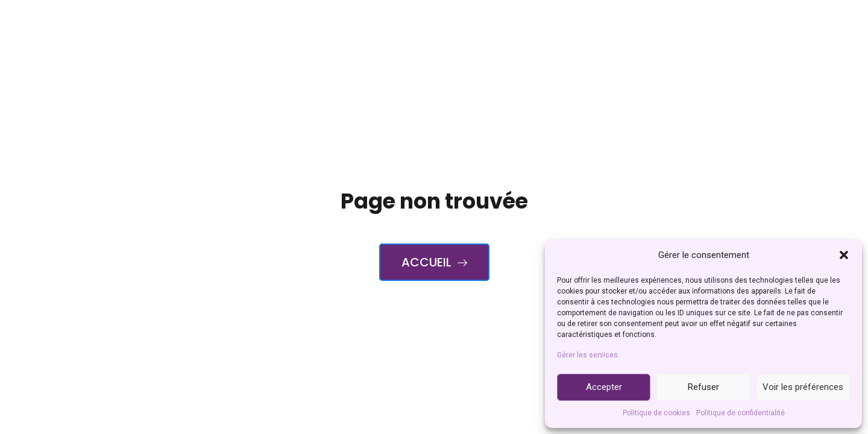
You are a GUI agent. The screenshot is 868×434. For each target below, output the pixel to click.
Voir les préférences (803, 387)
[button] (844, 255)
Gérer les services (587, 355)
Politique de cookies (656, 413)
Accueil (434, 262)
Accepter (604, 387)
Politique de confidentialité (741, 413)
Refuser (703, 387)
